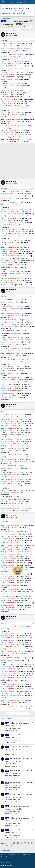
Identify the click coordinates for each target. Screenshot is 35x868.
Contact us (4, 854)
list (31, 27)
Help (29, 854)
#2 (33, 188)
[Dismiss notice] (32, 7)
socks (6, 29)
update (11, 29)
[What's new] (29, 2)
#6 (33, 623)
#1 (33, 40)
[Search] (33, 2)
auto (28, 27)
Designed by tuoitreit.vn (7, 865)
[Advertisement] (17, 161)
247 (24, 27)
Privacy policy (22, 854)
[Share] (31, 40)
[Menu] (3, 2)
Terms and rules (13, 854)
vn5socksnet (18, 29)
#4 (33, 411)
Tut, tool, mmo (17, 728)
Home (3, 856)
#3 (33, 296)
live (2, 29)
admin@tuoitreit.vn (8, 863)
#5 (33, 522)
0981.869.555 (7, 860)
